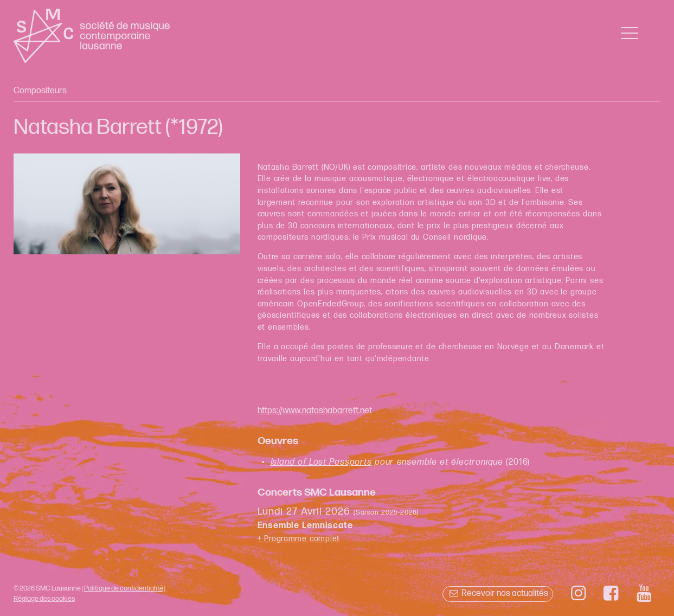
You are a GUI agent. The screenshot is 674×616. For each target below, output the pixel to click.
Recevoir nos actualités (498, 593)
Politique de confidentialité (124, 588)
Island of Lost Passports (321, 462)
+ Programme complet (299, 539)
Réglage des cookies (44, 599)
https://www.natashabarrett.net (315, 411)
